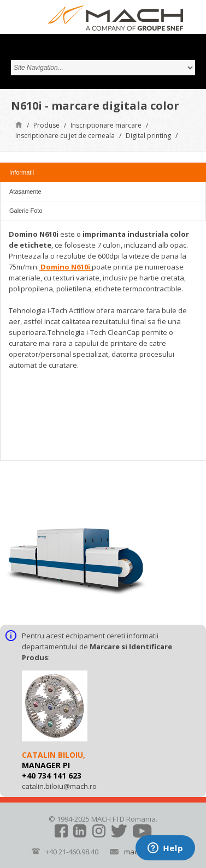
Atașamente (25, 191)
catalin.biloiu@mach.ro (59, 786)
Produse (46, 125)
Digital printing (148, 136)
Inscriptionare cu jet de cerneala (65, 136)
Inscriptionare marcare (106, 125)
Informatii (22, 172)
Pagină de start (19, 124)
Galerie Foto (26, 211)
